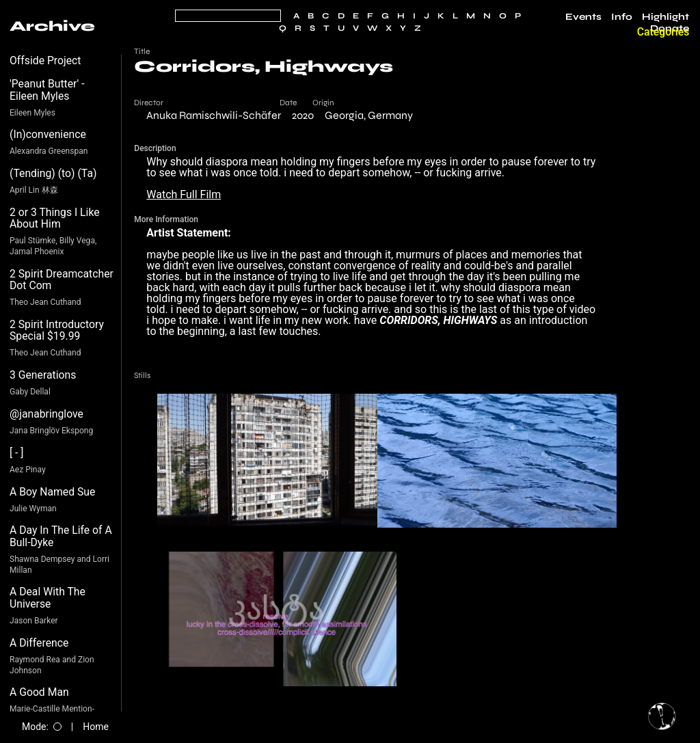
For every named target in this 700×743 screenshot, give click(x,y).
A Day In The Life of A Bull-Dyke (61, 536)
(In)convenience (48, 134)
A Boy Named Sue (52, 492)
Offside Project (45, 60)
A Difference (39, 643)
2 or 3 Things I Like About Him (55, 218)
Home (96, 727)
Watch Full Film (184, 194)
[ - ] (17, 453)
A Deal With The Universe (48, 598)
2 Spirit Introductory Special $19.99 (57, 330)
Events (583, 17)
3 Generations (43, 375)
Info (622, 17)
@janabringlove (46, 414)
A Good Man (39, 692)
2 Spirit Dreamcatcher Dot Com (62, 280)
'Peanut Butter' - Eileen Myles (47, 90)
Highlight (665, 17)
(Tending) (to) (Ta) (53, 173)
